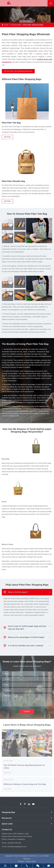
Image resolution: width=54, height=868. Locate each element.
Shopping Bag (16, 25)
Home (6, 25)
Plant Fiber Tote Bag (11, 123)
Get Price (7, 137)
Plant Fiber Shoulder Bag (13, 181)
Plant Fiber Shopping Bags (33, 25)
